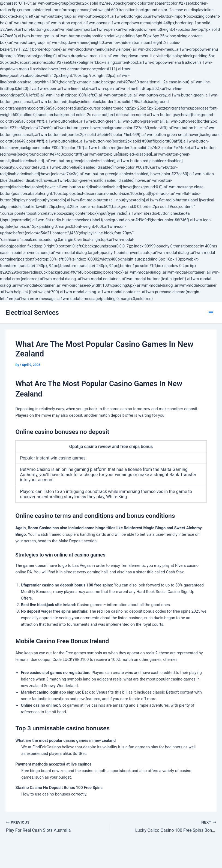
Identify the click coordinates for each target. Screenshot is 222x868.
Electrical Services (32, 313)
